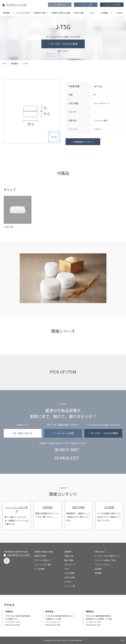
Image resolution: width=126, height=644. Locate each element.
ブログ (92, 13)
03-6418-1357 (67, 458)
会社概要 (104, 13)
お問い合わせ (61, 5)
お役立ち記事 (70, 577)
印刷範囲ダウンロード (84, 142)
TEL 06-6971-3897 (13, 622)
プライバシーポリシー (103, 564)
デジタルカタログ (24, 13)
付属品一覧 (69, 556)
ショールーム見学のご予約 (105, 560)
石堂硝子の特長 (40, 13)
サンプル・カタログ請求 (113, 5)
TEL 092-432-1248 (93, 622)
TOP (4, 64)
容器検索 (6, 13)
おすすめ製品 (70, 573)
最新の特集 (78, 516)
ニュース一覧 (69, 586)
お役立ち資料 (79, 13)
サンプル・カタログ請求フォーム (108, 556)
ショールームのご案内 (17, 516)
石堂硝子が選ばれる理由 (61, 13)
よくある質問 (39, 569)
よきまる (68, 582)
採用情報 (98, 573)
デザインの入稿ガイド (43, 560)
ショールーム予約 (87, 5)
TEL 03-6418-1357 (53, 622)
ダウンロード (70, 564)
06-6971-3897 (67, 450)
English (120, 13)
